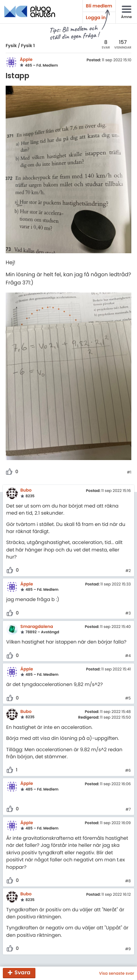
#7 (128, 810)
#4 (128, 656)
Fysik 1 (28, 46)
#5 (128, 698)
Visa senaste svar (117, 973)
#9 (128, 949)
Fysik (11, 46)
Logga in (96, 18)
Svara (22, 973)
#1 (129, 472)
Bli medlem (99, 6)
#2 (128, 571)
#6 (128, 771)
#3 (128, 613)
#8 (128, 881)
